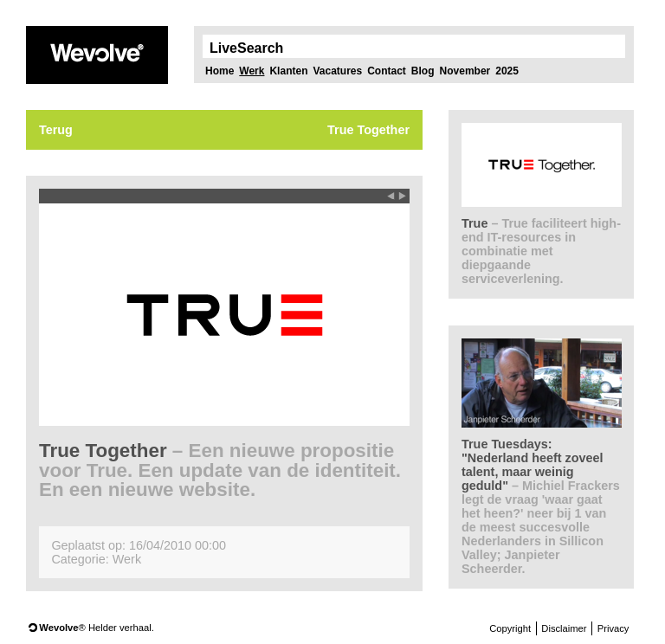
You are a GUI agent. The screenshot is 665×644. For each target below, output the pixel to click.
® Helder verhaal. (96, 628)
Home (220, 71)
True (541, 251)
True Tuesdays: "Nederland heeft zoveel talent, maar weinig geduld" (541, 506)
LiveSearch (246, 48)
